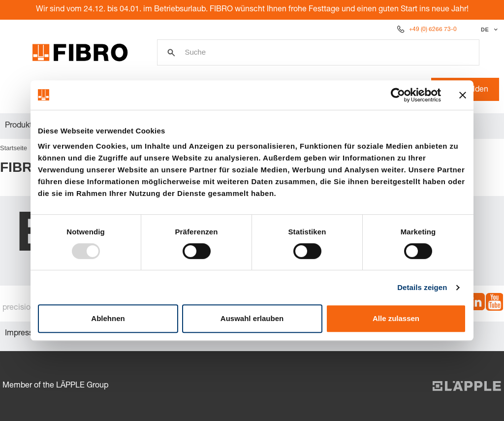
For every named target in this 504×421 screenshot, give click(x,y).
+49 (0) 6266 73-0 (433, 30)
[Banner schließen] (463, 95)
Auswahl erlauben (252, 318)
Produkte (21, 126)
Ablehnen (108, 318)
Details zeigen (422, 287)
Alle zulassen (396, 318)
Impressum (25, 334)
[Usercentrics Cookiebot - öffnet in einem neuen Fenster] (398, 95)
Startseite (14, 148)
